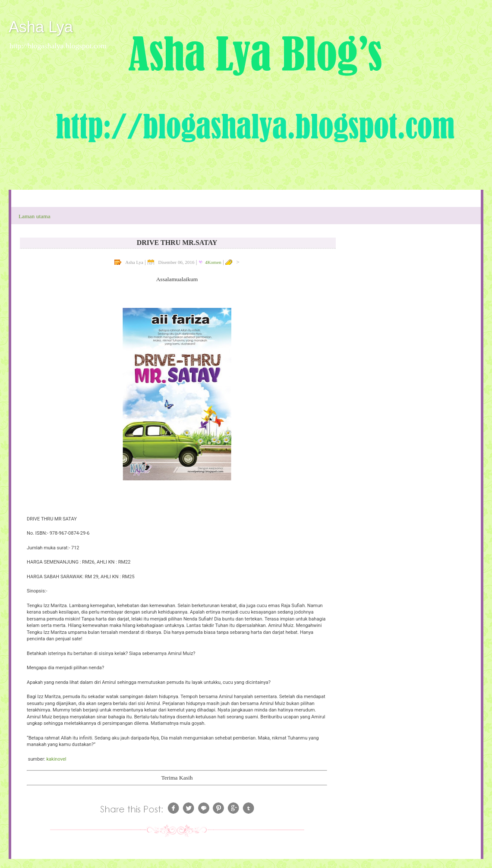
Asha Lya (41, 27)
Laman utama (35, 216)
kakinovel (56, 759)
